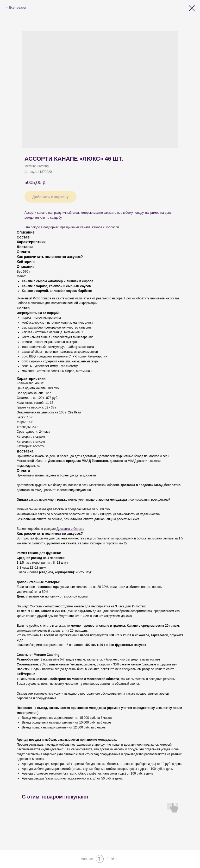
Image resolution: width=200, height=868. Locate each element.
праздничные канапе (75, 227)
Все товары (17, 8)
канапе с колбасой (106, 227)
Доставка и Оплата (70, 529)
